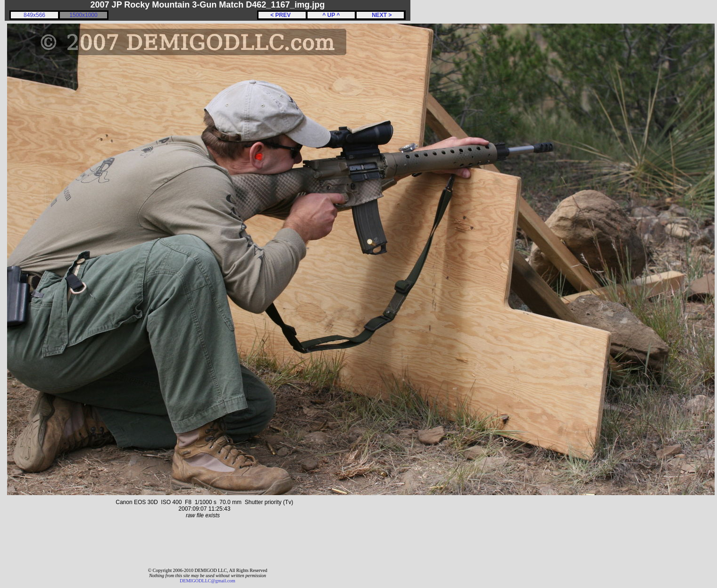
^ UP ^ (331, 15)
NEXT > (380, 15)
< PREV (282, 15)
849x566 (34, 15)
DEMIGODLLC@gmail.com (208, 581)
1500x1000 (83, 15)
